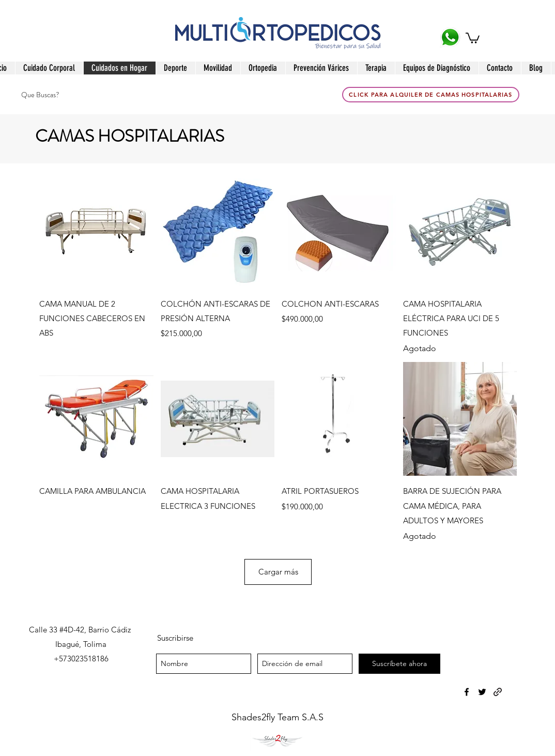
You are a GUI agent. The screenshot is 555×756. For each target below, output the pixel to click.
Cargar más (278, 572)
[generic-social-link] (498, 692)
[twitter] (482, 692)
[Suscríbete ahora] (399, 664)
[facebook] (467, 692)
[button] (473, 37)
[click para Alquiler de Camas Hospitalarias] (431, 95)
